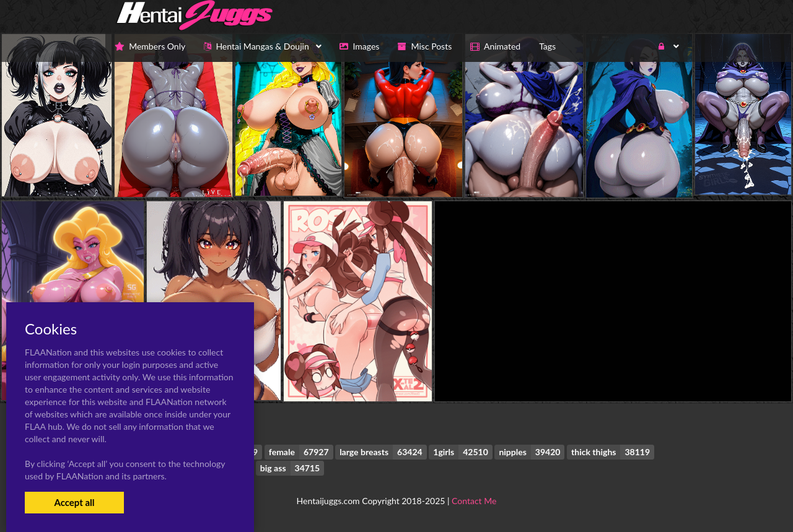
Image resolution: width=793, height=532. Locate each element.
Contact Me (474, 501)
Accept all (74, 502)
